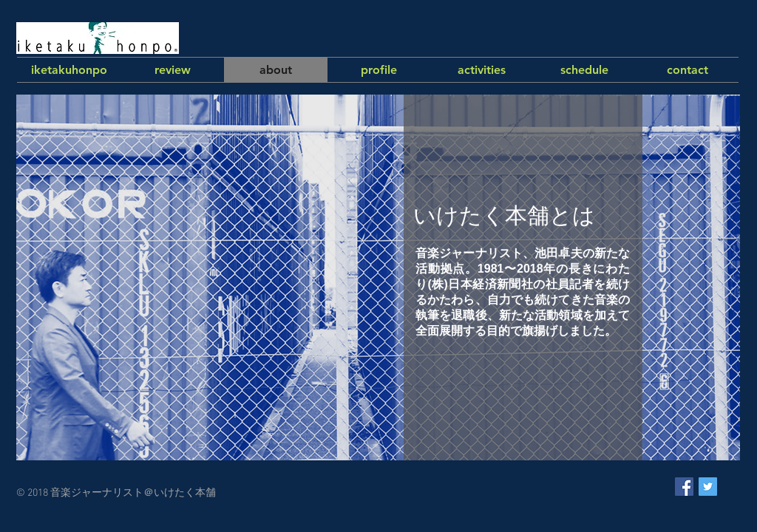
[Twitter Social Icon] (708, 487)
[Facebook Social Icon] (684, 487)
